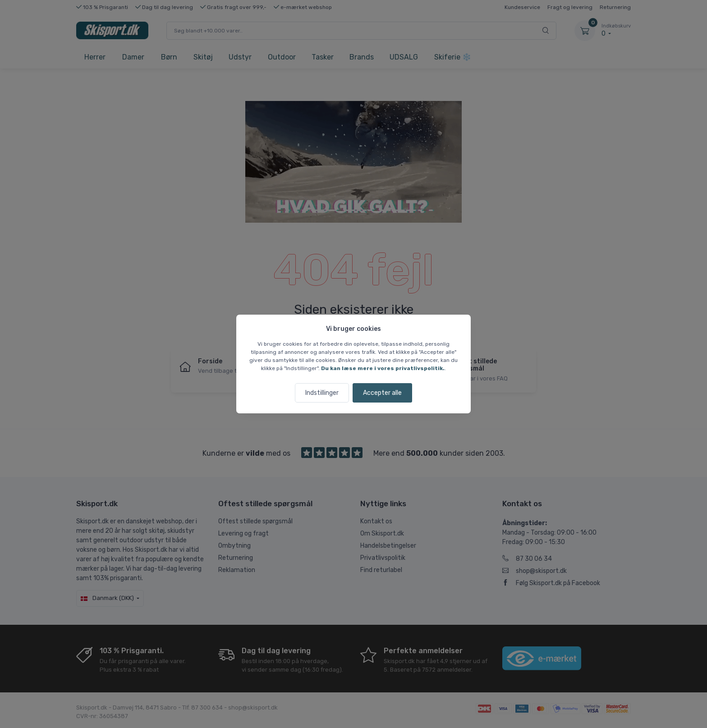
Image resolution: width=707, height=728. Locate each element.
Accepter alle (382, 393)
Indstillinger (322, 393)
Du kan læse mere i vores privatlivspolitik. (383, 368)
